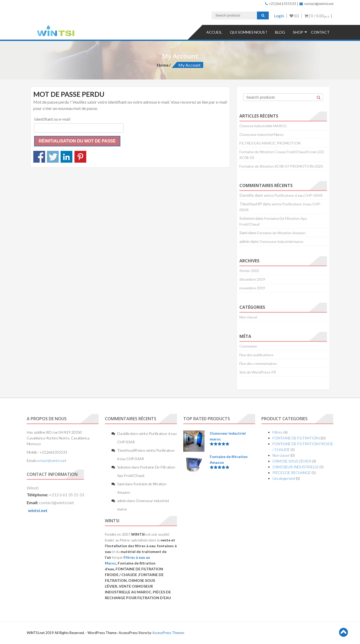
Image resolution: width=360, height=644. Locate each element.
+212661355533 (281, 4)
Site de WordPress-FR (258, 372)
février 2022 (249, 271)
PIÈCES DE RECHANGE (292, 473)
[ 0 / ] (318, 16)
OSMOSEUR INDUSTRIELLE (295, 467)
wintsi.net (38, 510)
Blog (280, 32)
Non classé (248, 317)
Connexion (248, 346)
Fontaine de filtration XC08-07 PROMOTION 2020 (281, 166)
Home (163, 65)
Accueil (214, 32)
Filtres (278, 432)
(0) (294, 16)
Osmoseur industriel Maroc (262, 134)
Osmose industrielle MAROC (263, 126)
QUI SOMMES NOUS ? (249, 32)
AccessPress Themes (168, 633)
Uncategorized (284, 478)
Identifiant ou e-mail (52, 119)
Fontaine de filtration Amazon (281, 233)
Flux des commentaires (258, 363)
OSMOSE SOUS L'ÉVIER (292, 461)
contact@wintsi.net (316, 4)
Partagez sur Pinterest (80, 157)
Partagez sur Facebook (39, 157)
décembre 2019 (252, 279)
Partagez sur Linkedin (66, 157)
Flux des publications (256, 355)
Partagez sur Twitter (53, 157)
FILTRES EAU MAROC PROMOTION (270, 143)
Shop (298, 32)
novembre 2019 (252, 288)
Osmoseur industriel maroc (281, 241)
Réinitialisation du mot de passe (77, 141)
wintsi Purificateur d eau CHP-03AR (293, 195)
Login (279, 16)
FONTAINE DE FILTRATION (295, 438)
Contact (320, 32)
